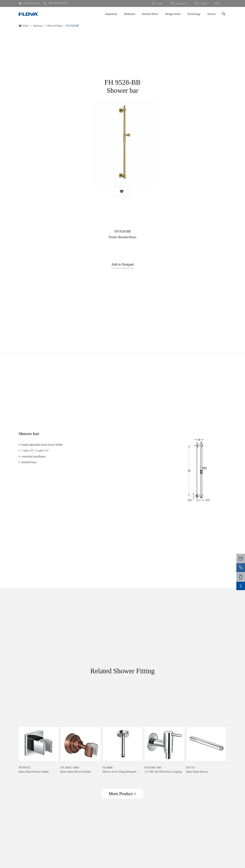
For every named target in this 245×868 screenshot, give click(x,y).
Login (157, 3)
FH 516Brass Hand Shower (197, 770)
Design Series (173, 14)
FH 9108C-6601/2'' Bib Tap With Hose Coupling (163, 770)
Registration (178, 3)
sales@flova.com (29, 3)
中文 (217, 4)
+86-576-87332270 (55, 3)
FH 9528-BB (72, 26)
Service (212, 14)
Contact (201, 3)
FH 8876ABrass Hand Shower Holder (34, 770)
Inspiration (111, 14)
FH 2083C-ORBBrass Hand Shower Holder (76, 770)
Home (26, 26)
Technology (194, 14)
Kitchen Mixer (150, 14)
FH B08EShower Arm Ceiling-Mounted (119, 770)
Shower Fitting (55, 26)
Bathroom (130, 14)
